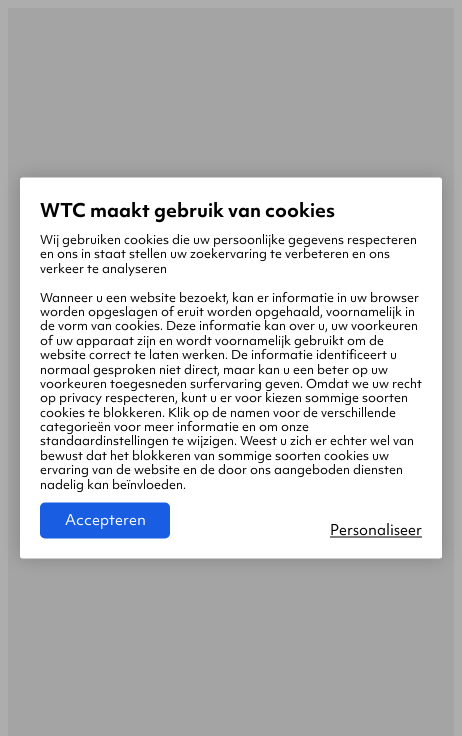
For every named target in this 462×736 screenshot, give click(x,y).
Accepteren (105, 521)
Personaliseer (376, 531)
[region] (231, 367)
